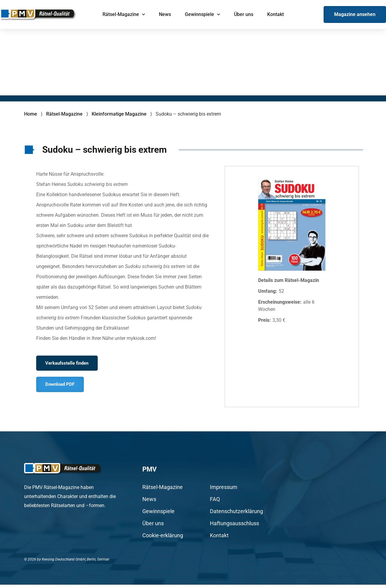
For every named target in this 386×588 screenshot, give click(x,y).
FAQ (215, 503)
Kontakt (275, 14)
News (165, 14)
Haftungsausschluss (234, 527)
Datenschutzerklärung (236, 515)
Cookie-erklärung (163, 539)
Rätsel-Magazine (124, 14)
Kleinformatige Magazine (119, 114)
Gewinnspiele (202, 14)
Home (31, 114)
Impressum (224, 491)
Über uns (244, 14)
